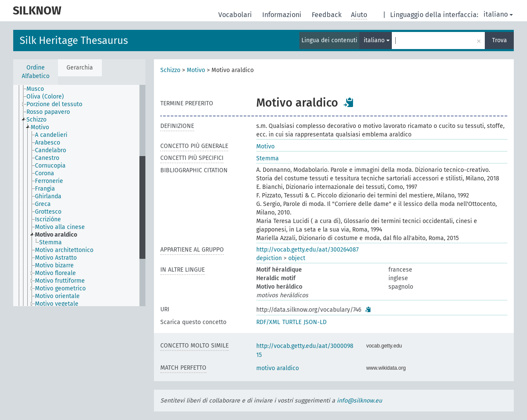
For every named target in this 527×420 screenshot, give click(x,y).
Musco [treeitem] (35, 89)
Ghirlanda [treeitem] (48, 196)
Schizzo (170, 70)
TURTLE (292, 322)
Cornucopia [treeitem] (50, 166)
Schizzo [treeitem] (36, 120)
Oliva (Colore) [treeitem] (45, 97)
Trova (499, 40)
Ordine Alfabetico (36, 72)
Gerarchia (80, 68)
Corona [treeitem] (45, 173)
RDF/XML (268, 322)
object (297, 258)
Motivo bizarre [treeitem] (54, 265)
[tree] (79, 196)
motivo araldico (278, 368)
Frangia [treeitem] (45, 189)
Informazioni (283, 15)
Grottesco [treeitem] (48, 212)
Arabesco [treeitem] (48, 143)
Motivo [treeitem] (40, 127)
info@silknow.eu (359, 401)
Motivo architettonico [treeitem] (64, 250)
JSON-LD (315, 322)
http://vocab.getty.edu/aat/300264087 (307, 250)
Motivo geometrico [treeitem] (60, 288)
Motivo (196, 70)
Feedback (327, 15)
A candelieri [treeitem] (51, 135)
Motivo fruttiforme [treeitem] (60, 281)
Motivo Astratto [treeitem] (56, 258)
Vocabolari (236, 15)
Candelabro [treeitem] (51, 150)
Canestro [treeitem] (47, 158)
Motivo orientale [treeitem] (57, 296)
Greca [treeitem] (43, 204)
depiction (269, 258)
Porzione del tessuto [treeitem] (54, 104)
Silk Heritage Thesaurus (74, 41)
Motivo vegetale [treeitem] (57, 304)
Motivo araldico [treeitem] (56, 235)
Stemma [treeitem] (51, 242)
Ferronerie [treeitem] (49, 181)
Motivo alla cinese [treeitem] (60, 227)
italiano (498, 14)
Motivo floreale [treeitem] (55, 273)
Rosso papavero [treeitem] (48, 112)
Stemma (268, 158)
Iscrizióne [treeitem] (48, 219)
